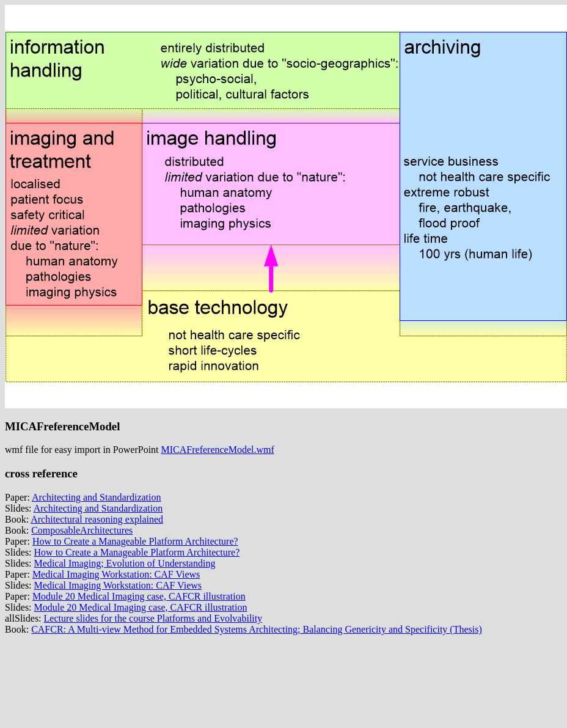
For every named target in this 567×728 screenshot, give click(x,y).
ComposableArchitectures (82, 530)
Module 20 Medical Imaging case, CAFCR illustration (139, 596)
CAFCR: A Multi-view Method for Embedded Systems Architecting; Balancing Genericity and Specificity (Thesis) (257, 629)
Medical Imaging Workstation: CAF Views (116, 574)
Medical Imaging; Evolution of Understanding (125, 563)
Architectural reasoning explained (97, 519)
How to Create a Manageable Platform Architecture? (135, 541)
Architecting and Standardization (96, 497)
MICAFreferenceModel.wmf (218, 450)
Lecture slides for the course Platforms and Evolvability (153, 618)
